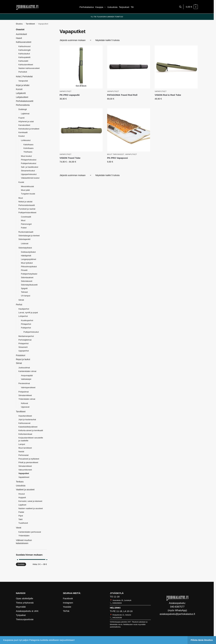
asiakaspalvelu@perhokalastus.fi (177, 614)
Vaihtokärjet (26, 379)
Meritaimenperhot (26, 336)
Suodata (21, 564)
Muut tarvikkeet (116, 154)
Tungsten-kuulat (28, 194)
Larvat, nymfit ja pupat (28, 313)
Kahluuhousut (25, 46)
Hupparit (22, 497)
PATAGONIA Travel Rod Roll (122, 95)
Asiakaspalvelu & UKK (27, 611)
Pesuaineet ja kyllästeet (29, 459)
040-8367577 (177, 607)
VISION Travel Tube (70, 158)
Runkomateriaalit (26, 232)
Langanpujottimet (28, 259)
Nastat (21, 452)
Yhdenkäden (24, 536)
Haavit (19, 38)
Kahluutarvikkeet (26, 65)
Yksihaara (28, 152)
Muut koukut (26, 156)
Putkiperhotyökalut (29, 274)
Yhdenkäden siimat (27, 399)
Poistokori (21, 355)
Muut (21, 198)
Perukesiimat (24, 383)
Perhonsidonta (23, 105)
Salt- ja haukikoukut (29, 167)
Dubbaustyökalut (28, 252)
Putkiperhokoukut (28, 163)
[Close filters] (48, 30)
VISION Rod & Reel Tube (168, 95)
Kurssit (19, 89)
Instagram (68, 603)
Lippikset (22, 505)
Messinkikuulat (27, 186)
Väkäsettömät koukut (30, 178)
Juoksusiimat (24, 368)
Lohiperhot (23, 316)
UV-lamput (26, 296)
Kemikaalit (23, 132)
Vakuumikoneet (25, 470)
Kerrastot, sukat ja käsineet (30, 501)
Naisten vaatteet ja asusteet (31, 508)
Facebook (68, 598)
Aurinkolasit (21, 34)
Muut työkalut (27, 263)
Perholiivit (23, 72)
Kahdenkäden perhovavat (30, 532)
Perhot (19, 305)
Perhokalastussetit (25, 101)
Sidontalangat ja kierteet (29, 236)
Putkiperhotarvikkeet (27, 213)
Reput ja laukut (23, 359)
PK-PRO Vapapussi (118, 158)
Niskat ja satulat (25, 202)
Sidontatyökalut (25, 248)
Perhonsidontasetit (27, 205)
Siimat (19, 363)
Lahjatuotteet (22, 97)
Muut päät (25, 190)
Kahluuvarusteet (24, 42)
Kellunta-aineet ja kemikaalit (31, 430)
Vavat (19, 528)
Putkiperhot (26, 328)
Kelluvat (24, 403)
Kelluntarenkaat (25, 434)
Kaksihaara (28, 145)
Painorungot (26, 224)
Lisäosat (25, 243)
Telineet (24, 292)
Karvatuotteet (24, 125)
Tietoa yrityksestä (25, 603)
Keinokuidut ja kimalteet (29, 129)
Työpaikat (21, 615)
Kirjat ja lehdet (23, 85)
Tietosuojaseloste (25, 619)
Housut (22, 494)
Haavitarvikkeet (25, 416)
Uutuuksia (21, 486)
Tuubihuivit (23, 523)
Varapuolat (23, 81)
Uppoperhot (24, 351)
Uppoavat (25, 407)
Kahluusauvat (24, 423)
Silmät (21, 300)
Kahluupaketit (24, 57)
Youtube (67, 607)
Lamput (22, 444)
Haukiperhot (24, 309)
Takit (21, 519)
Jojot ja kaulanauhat (27, 419)
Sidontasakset (27, 277)
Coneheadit (26, 217)
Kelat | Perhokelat (24, 76)
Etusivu (19, 24)
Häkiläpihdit (26, 256)
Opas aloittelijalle (24, 598)
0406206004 (117, 603)
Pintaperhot (26, 324)
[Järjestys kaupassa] (76, 40)
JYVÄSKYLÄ (117, 593)
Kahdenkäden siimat (27, 371)
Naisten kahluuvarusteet (29, 68)
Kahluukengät (25, 50)
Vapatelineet (24, 477)
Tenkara (20, 482)
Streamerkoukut (28, 171)
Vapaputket (65, 91)
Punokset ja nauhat (27, 209)
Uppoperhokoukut (29, 174)
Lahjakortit (21, 93)
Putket (24, 228)
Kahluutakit (23, 61)
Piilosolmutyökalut (29, 267)
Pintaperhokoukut (29, 160)
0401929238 (117, 618)
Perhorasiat (23, 455)
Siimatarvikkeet (25, 395)
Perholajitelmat (25, 340)
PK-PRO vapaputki (70, 95)
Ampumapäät (27, 375)
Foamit (22, 118)
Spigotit (24, 288)
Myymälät (21, 607)
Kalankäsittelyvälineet (28, 427)
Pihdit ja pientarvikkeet (28, 462)
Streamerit (23, 347)
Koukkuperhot (27, 320)
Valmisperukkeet (28, 387)
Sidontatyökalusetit (29, 285)
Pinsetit (24, 270)
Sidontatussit (27, 281)
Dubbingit (23, 109)
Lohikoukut (26, 140)
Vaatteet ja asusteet (25, 490)
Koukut (22, 136)
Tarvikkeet (30, 24)
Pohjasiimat (24, 392)
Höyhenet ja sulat (26, 121)
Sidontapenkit (24, 239)
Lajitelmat (25, 114)
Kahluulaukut (24, 54)
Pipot (21, 516)
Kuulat (21, 182)
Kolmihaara (28, 148)
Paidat (21, 512)
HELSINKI (115, 608)
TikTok (66, 611)
